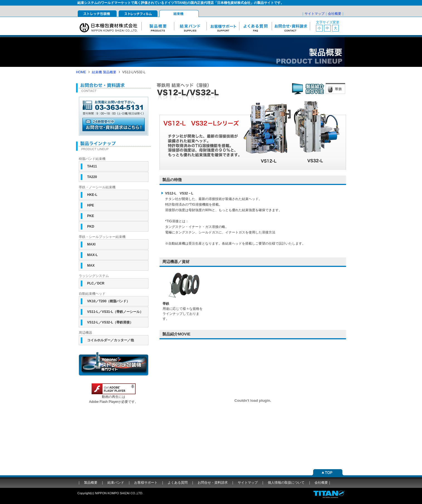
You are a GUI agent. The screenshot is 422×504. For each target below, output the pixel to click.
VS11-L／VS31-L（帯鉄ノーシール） (115, 312)
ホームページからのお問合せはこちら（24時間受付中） (114, 126)
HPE (91, 205)
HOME (81, 72)
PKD (91, 227)
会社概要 (335, 14)
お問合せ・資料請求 (291, 26)
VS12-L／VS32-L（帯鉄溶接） (110, 322)
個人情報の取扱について (286, 483)
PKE (91, 216)
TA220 (92, 177)
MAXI (91, 244)
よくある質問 (255, 26)
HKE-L (92, 195)
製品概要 (158, 26)
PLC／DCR (96, 283)
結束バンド (190, 26)
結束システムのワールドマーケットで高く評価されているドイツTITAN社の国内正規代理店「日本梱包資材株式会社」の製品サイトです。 (181, 3)
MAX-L (92, 255)
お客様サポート (223, 26)
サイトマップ (315, 14)
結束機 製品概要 (104, 72)
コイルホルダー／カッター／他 (111, 340)
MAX (91, 266)
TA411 (92, 166)
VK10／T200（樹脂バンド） (108, 301)
